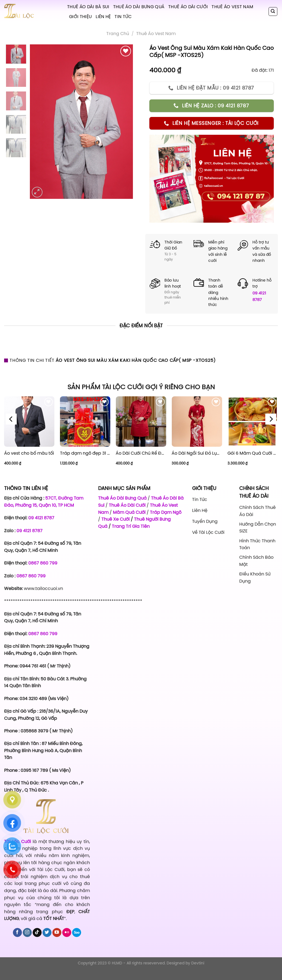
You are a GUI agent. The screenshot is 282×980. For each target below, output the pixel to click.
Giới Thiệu (80, 16)
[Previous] (11, 419)
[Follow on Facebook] (17, 933)
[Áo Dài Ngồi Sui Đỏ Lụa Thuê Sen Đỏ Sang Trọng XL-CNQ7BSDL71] (197, 422)
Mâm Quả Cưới (129, 512)
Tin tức (123, 16)
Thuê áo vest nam (156, 33)
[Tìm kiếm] (273, 12)
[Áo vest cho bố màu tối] (29, 422)
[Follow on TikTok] (37, 933)
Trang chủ (118, 33)
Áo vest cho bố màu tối (29, 453)
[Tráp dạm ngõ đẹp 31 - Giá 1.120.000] (85, 422)
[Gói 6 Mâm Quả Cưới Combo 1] (253, 422)
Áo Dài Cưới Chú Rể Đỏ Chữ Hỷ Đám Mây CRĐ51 (141, 453)
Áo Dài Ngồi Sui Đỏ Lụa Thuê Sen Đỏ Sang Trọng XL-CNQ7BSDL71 (197, 453)
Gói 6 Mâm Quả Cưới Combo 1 (253, 453)
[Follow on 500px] (77, 933)
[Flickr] (67, 933)
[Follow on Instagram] (27, 933)
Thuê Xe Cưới (116, 519)
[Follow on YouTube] (57, 933)
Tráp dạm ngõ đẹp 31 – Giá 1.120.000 (85, 453)
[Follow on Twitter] (47, 933)
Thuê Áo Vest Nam (232, 7)
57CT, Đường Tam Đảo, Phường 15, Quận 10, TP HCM (44, 502)
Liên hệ (103, 16)
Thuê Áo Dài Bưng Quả (139, 7)
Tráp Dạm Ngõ (166, 512)
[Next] (271, 419)
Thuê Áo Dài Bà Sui (88, 7)
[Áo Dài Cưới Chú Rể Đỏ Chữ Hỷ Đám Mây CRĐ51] (141, 422)
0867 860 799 (43, 563)
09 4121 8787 (259, 296)
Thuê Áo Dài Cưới (188, 7)
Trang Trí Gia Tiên (131, 526)
